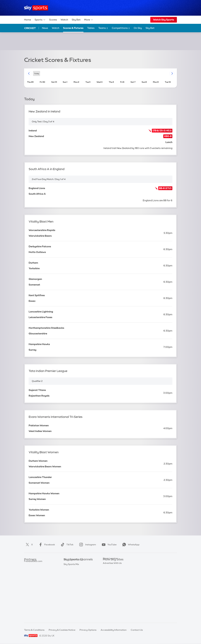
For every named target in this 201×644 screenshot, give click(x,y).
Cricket (30, 28)
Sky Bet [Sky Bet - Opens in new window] (150, 28)
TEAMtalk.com (32, 574)
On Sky (138, 28)
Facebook (46, 545)
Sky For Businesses (113, 583)
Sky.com (107, 564)
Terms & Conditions (34, 630)
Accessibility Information (114, 630)
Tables (91, 28)
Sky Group (108, 578)
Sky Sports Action (73, 597)
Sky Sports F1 (71, 587)
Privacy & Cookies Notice (62, 630)
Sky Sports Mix (71, 615)
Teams (103, 28)
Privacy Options (88, 630)
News (45, 28)
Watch (64, 20)
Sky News (108, 569)
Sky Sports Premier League (78, 569)
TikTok (66, 545)
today (37, 73)
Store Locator (110, 597)
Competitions (121, 28)
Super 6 (28, 569)
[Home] (36, 8)
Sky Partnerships (112, 587)
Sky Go (107, 574)
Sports (40, 20)
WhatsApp (130, 545)
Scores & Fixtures (73, 28)
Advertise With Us (112, 602)
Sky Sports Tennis (73, 592)
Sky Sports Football (74, 574)
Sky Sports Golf (72, 583)
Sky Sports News (72, 602)
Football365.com (33, 578)
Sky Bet (76, 20)
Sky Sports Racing (73, 611)
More (89, 20)
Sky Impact (109, 592)
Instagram (87, 545)
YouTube (108, 545)
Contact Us (137, 630)
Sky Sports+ (70, 606)
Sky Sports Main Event (75, 564)
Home (28, 20)
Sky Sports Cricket (73, 578)
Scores (53, 20)
